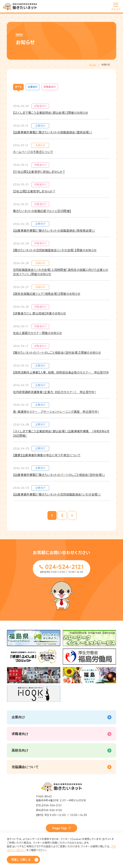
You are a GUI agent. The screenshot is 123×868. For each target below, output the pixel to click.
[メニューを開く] (116, 6)
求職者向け (50, 87)
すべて (18, 87)
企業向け (33, 87)
